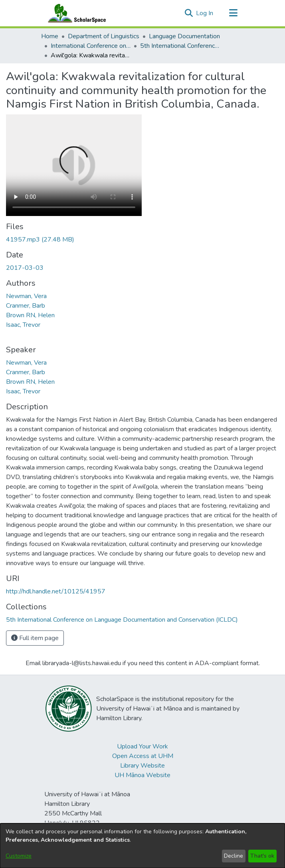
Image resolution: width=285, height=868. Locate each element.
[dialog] (142, 846)
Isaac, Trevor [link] (23, 325)
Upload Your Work (142, 746)
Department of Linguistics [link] (104, 36)
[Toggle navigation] (233, 13)
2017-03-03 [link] (25, 268)
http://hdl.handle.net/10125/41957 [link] (56, 591)
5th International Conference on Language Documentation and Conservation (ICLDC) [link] (180, 46)
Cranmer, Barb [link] (26, 306)
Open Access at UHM (143, 756)
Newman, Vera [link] (26, 296)
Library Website (142, 766)
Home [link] (50, 36)
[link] (40, 240)
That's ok (262, 856)
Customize (19, 856)
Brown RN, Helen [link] (30, 315)
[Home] (75, 13)
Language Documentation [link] (184, 36)
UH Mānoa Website (142, 775)
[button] (189, 13)
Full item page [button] (35, 638)
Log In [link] (205, 13)
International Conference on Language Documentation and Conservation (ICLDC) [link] (91, 46)
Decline (234, 856)
